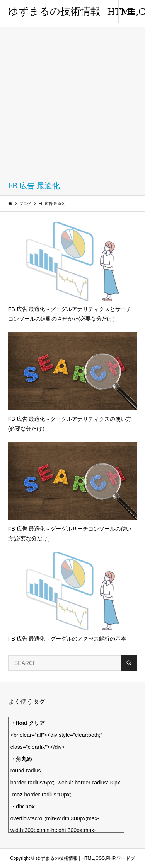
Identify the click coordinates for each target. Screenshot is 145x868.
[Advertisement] (72, 100)
